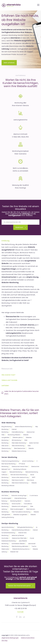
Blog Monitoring (7, 427)
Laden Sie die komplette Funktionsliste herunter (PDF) (20, 393)
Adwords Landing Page (19, 495)
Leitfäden (5, 385)
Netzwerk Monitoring (16, 472)
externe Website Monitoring (23, 427)
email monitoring (28, 461)
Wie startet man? (8, 375)
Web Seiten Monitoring (19, 443)
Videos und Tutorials (9, 380)
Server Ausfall (16, 504)
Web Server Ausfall (18, 480)
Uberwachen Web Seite (19, 538)
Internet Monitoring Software (21, 530)
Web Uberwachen (20, 448)
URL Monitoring (16, 440)
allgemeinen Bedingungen (10, 638)
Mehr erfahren (9, 63)
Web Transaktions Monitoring (21, 512)
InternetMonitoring (17, 432)
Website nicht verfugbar (19, 506)
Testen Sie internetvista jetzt (20, 586)
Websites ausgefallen (20, 515)
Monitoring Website (14, 435)
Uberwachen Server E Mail (20, 466)
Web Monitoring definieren (20, 546)
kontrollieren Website (18, 544)
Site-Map (4, 640)
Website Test (14, 552)
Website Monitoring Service (21, 549)
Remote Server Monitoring (19, 475)
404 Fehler (5, 495)
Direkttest (20, 227)
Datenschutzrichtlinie (28, 638)
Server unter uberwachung (20, 477)
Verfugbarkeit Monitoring (25, 527)
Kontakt (21, 612)
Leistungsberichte (20, 120)
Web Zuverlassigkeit (17, 509)
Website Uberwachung (19, 451)
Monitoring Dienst (16, 501)
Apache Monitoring (8, 527)
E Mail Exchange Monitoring (10, 461)
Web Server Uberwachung (20, 483)
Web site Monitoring (18, 446)
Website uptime (18, 437)
